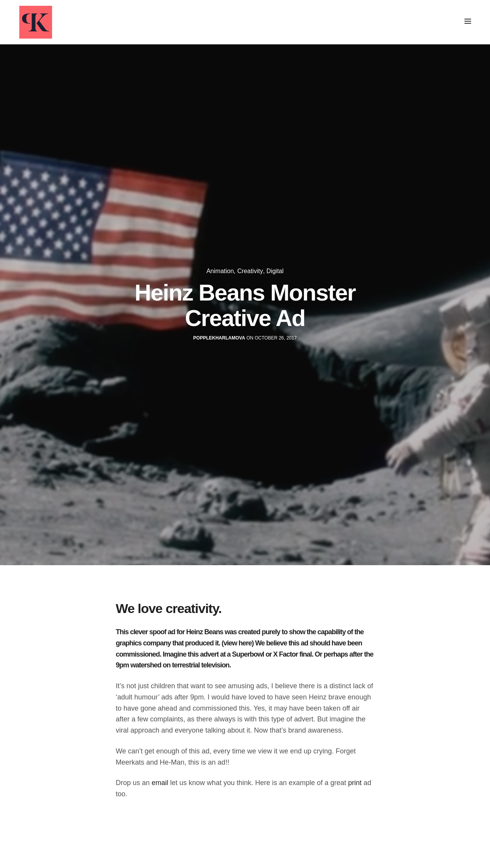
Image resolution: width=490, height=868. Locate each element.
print (355, 783)
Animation (220, 271)
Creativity (250, 271)
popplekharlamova (219, 338)
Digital (275, 271)
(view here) (237, 643)
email (160, 783)
